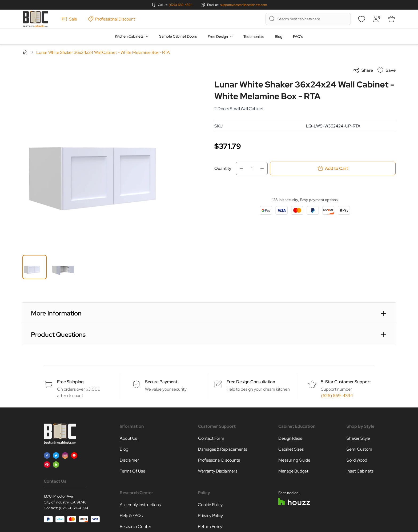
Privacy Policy (210, 516)
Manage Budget (293, 471)
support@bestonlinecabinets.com (244, 5)
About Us (128, 438)
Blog (279, 37)
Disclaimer (129, 460)
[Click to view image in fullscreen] (113, 158)
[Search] (272, 19)
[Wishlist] (361, 19)
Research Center (136, 527)
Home (25, 52)
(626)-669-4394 (74, 508)
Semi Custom (359, 449)
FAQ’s (298, 37)
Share (363, 70)
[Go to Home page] (35, 19)
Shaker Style (358, 438)
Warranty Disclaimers (218, 471)
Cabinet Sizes (291, 449)
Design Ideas (290, 438)
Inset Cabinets (360, 471)
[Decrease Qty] (240, 169)
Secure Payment (161, 382)
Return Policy (210, 527)
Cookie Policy (210, 505)
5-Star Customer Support (346, 382)
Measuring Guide (294, 460)
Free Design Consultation (251, 382)
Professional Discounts (219, 460)
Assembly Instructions (140, 505)
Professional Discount (111, 19)
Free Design (218, 37)
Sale (69, 19)
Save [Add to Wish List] (386, 70)
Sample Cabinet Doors (178, 36)
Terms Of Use (132, 471)
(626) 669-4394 (180, 5)
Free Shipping (70, 382)
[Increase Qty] (264, 169)
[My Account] (376, 19)
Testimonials (254, 37)
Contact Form (211, 438)
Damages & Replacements (223, 449)
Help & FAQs (131, 516)
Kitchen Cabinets (129, 36)
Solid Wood (357, 460)
